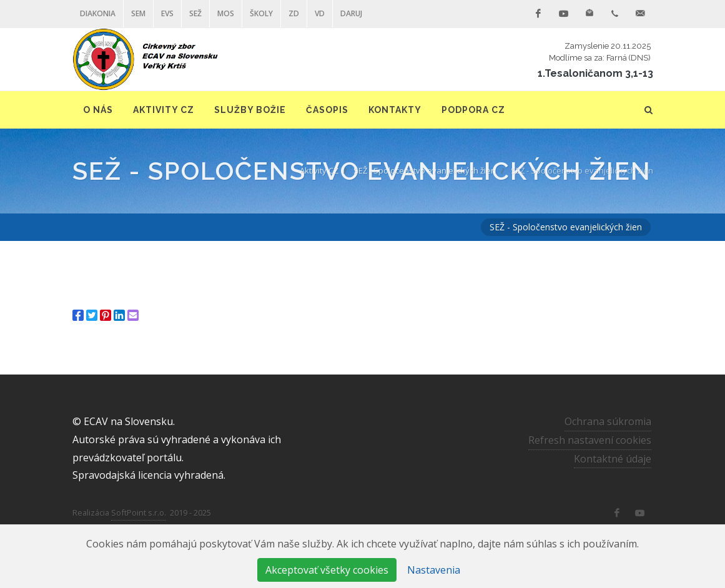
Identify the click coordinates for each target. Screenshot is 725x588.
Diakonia (98, 13)
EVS (167, 13)
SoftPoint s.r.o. (139, 512)
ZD (294, 13)
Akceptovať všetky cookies (327, 570)
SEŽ (195, 13)
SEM (138, 13)
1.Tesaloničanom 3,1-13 (595, 73)
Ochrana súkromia (608, 421)
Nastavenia (434, 570)
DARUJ (351, 13)
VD (320, 13)
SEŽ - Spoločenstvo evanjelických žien (425, 170)
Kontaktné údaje (613, 459)
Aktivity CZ (319, 170)
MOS (226, 13)
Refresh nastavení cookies (590, 440)
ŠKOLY (261, 13)
